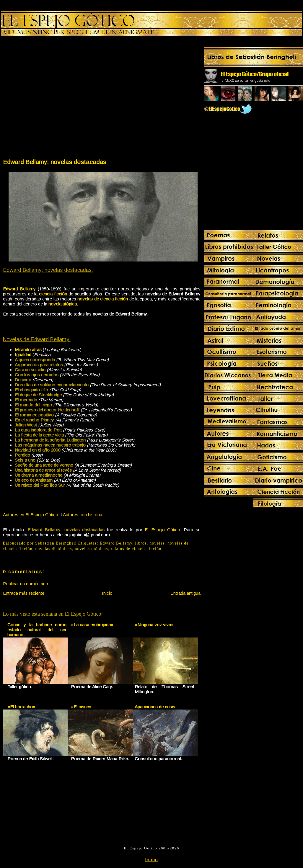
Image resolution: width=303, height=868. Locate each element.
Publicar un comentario (26, 584)
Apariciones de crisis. (155, 707)
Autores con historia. (83, 515)
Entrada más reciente (24, 593)
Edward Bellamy (116, 543)
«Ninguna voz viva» (154, 625)
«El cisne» (81, 707)
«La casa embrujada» (92, 625)
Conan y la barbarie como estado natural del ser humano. (37, 630)
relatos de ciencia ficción (136, 549)
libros (141, 543)
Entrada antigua (185, 593)
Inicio (107, 593)
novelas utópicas (91, 549)
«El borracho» (21, 707)
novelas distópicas (53, 549)
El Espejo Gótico (162, 530)
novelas (157, 543)
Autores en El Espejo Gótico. (31, 515)
